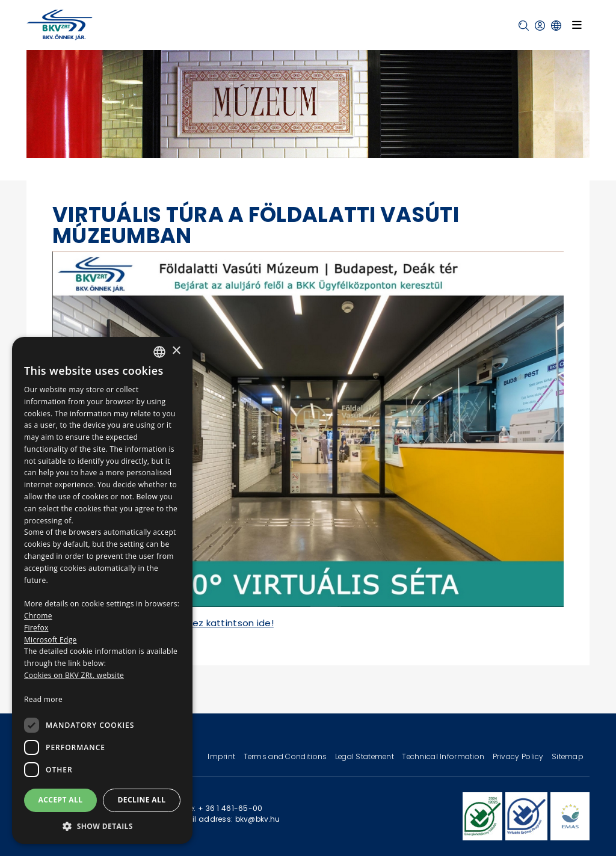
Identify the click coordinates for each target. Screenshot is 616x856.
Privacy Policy (519, 756)
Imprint (222, 756)
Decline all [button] (142, 800)
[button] (524, 26)
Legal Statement (366, 756)
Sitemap (568, 756)
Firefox (36, 628)
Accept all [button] (61, 800)
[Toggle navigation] (577, 25)
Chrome (38, 616)
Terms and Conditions (286, 756)
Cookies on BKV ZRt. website (74, 675)
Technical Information (444, 756)
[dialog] (102, 590)
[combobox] (159, 352)
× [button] (176, 351)
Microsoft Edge (51, 640)
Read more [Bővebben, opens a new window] (43, 699)
